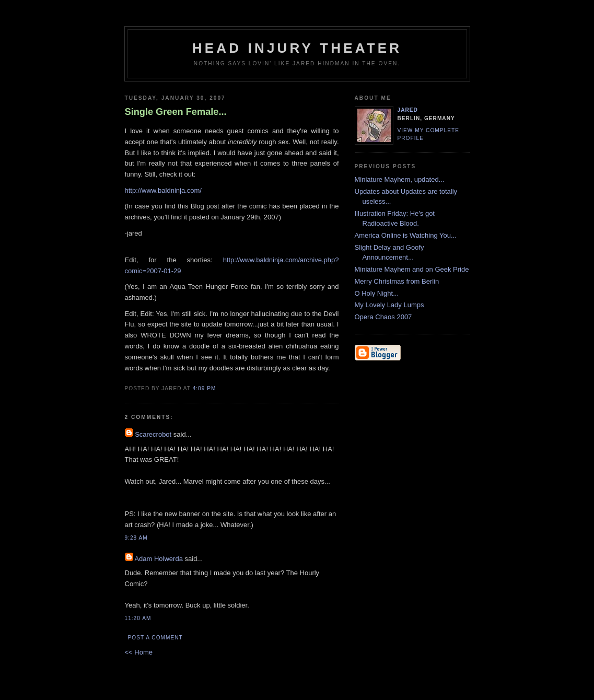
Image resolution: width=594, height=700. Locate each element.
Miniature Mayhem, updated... (400, 179)
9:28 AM (136, 538)
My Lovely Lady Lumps (389, 305)
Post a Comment (155, 638)
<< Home (139, 652)
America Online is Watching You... (406, 235)
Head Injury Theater (297, 48)
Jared (408, 110)
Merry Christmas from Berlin (397, 281)
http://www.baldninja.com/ (163, 190)
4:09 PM (205, 388)
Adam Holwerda (159, 559)
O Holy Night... (377, 293)
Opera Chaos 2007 (383, 317)
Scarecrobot (153, 434)
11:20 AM (138, 618)
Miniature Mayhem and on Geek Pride (412, 269)
